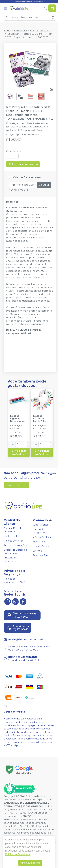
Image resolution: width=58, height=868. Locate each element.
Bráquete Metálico (40, 31)
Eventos (37, 551)
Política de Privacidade (18, 854)
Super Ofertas (40, 525)
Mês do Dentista (42, 537)
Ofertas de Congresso (39, 531)
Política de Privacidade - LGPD (14, 581)
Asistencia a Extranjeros (10, 559)
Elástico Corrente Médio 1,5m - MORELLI (40, 419)
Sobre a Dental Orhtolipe (12, 530)
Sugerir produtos (16, 485)
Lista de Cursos (41, 546)
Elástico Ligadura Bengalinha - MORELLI (18, 419)
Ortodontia (20, 31)
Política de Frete (13, 536)
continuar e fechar (30, 863)
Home (7, 31)
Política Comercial (14, 541)
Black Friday (39, 542)
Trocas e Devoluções (15, 545)
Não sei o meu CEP (19, 190)
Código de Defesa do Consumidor (15, 552)
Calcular (44, 185)
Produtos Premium (43, 555)
